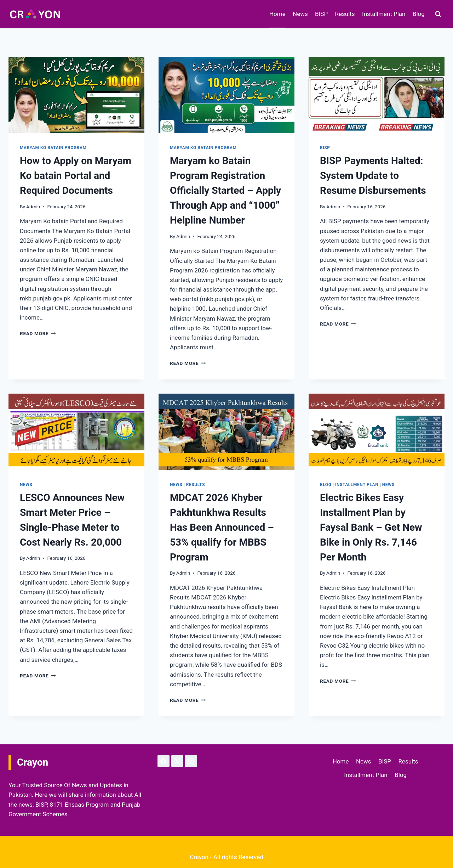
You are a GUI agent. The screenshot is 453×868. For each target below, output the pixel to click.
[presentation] (76, 95)
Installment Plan (384, 14)
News (300, 14)
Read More (38, 333)
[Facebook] (164, 761)
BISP (321, 14)
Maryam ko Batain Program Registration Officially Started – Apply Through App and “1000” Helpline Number (225, 190)
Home (277, 14)
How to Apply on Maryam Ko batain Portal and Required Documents (76, 176)
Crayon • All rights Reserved (226, 857)
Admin (33, 207)
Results (345, 14)
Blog (419, 14)
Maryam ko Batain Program (53, 148)
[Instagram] (191, 761)
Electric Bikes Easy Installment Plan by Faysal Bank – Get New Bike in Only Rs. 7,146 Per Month (371, 527)
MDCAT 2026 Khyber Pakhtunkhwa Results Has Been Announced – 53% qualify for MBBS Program (222, 527)
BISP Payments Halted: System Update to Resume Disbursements (373, 176)
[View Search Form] (438, 14)
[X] (177, 761)
